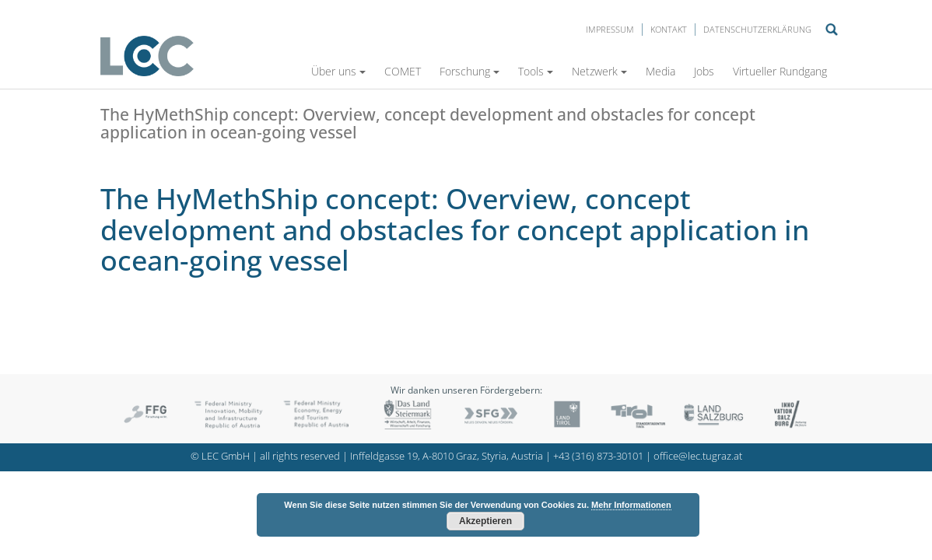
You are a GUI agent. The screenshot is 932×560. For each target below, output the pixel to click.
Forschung (470, 71)
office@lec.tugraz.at (698, 456)
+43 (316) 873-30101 (598, 456)
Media (660, 71)
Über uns (338, 71)
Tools (536, 71)
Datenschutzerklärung (757, 29)
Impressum (610, 29)
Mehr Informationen (631, 505)
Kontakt (669, 29)
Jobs (704, 71)
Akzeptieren (485, 521)
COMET (403, 71)
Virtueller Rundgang (780, 71)
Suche (832, 30)
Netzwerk (599, 71)
